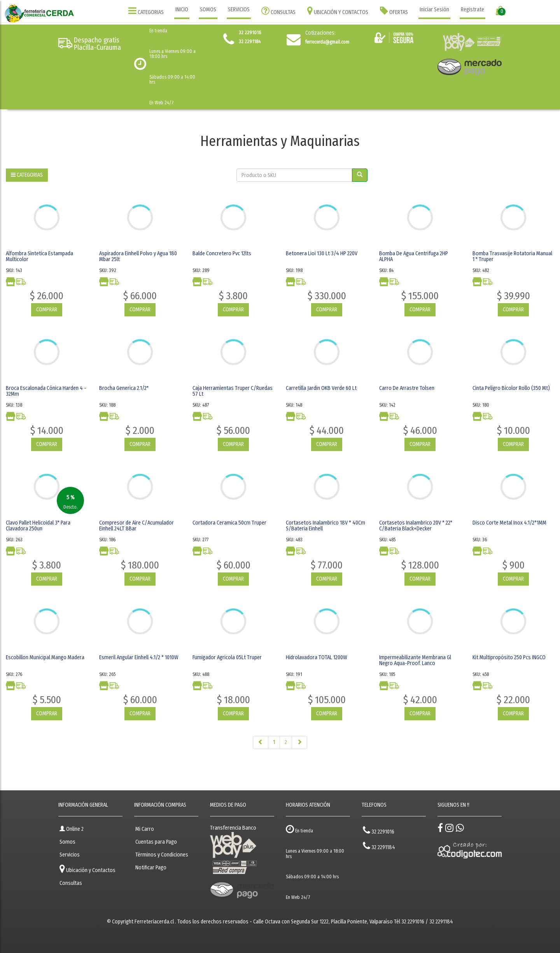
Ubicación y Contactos (87, 869)
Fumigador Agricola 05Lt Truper (227, 657)
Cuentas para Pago (156, 842)
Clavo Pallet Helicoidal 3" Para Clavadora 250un (38, 526)
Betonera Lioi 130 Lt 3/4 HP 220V (322, 254)
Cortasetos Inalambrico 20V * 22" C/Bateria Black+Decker (416, 526)
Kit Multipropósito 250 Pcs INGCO (509, 657)
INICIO (182, 10)
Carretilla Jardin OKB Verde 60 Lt (321, 388)
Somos (67, 842)
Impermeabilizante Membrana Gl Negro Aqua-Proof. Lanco (415, 660)
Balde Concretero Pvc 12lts (222, 254)
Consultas (71, 883)
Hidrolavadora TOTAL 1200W (316, 657)
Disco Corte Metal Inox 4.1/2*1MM (509, 523)
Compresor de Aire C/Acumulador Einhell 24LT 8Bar (136, 526)
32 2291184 (379, 846)
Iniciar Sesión (434, 10)
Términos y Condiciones (162, 855)
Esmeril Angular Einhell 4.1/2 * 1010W (139, 657)
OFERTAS (394, 11)
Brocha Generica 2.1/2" (124, 388)
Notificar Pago (151, 868)
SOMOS (208, 10)
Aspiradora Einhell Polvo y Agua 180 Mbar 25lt (138, 256)
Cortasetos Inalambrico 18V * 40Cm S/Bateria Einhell (325, 526)
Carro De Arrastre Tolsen (407, 388)
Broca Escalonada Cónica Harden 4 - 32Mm (46, 391)
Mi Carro (145, 829)
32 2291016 (379, 830)
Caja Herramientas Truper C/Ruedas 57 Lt (233, 391)
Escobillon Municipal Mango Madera (45, 657)
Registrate (472, 10)
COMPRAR (47, 310)
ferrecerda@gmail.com (327, 42)
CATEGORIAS (146, 11)
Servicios (70, 855)
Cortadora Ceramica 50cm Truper (229, 523)
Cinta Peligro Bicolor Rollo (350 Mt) (511, 388)
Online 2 (72, 829)
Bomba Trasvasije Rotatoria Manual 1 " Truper (512, 256)
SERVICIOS (239, 10)
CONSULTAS (278, 11)
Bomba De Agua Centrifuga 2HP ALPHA (414, 256)
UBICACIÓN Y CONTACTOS (338, 11)
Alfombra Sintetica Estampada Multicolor (39, 256)
